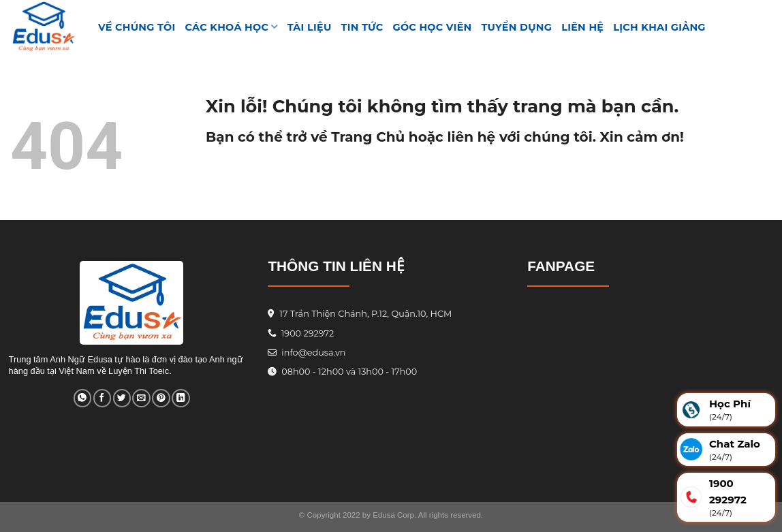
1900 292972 (301, 333)
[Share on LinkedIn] (181, 398)
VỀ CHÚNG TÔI (137, 27)
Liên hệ (582, 27)
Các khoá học (232, 27)
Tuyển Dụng (517, 27)
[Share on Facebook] (102, 398)
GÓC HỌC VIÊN (433, 27)
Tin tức (362, 27)
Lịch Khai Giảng (659, 27)
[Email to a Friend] (141, 398)
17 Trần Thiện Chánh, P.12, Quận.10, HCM (364, 314)
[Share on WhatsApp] (82, 398)
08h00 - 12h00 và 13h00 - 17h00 (348, 372)
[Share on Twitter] (122, 398)
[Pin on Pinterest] (161, 398)
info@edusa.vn (313, 353)
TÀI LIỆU (310, 27)
